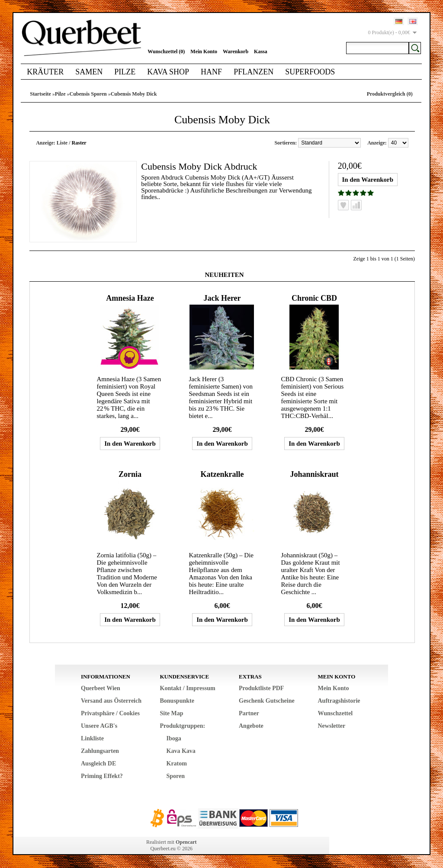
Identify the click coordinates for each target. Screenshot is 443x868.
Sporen (176, 776)
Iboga (174, 738)
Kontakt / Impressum (188, 688)
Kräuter (45, 72)
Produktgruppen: (183, 726)
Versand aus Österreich (111, 701)
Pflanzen (254, 72)
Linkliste (92, 738)
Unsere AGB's (99, 726)
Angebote (251, 726)
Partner (249, 713)
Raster (79, 143)
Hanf (211, 72)
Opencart (186, 842)
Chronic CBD (314, 298)
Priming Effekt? (102, 776)
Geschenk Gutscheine (267, 701)
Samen (89, 72)
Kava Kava (181, 751)
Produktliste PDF (261, 688)
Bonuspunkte (177, 701)
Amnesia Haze (130, 298)
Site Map (172, 713)
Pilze (125, 72)
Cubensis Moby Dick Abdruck (199, 166)
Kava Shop (168, 72)
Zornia (130, 474)
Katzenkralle (222, 474)
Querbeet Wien (101, 688)
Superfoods (310, 72)
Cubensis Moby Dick (134, 94)
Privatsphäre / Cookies (110, 713)
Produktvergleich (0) (390, 94)
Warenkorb (236, 51)
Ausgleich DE (98, 764)
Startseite (40, 94)
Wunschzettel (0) (166, 51)
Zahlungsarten (100, 751)
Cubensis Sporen (88, 94)
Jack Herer (222, 298)
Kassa (261, 51)
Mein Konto (204, 51)
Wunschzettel (335, 713)
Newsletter (332, 726)
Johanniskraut (314, 474)
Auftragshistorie (339, 701)
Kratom (177, 764)
